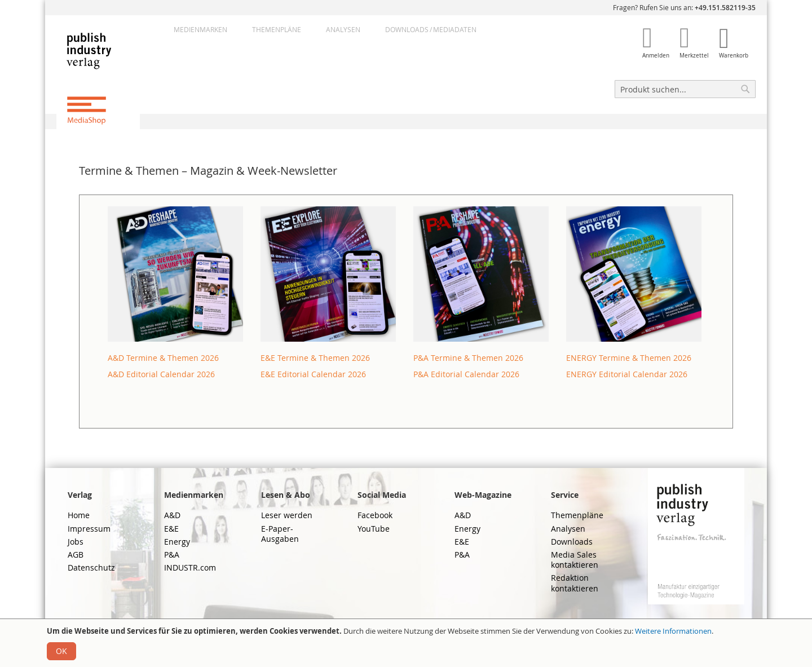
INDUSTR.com (190, 567)
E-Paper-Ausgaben (280, 534)
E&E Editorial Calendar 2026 (313, 374)
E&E (171, 529)
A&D (172, 515)
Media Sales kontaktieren (575, 560)
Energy (177, 542)
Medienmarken (200, 29)
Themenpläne (277, 29)
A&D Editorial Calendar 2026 (161, 374)
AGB (76, 555)
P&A (172, 555)
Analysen (343, 29)
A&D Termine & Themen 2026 (163, 358)
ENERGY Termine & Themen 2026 (629, 358)
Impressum (89, 529)
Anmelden (656, 56)
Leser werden (287, 515)
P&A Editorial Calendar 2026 (466, 374)
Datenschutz (91, 567)
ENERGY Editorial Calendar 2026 (627, 374)
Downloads (572, 542)
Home (79, 515)
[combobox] (685, 89)
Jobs (76, 542)
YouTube (374, 529)
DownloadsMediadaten (431, 29)
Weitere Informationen (673, 631)
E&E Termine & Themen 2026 (315, 358)
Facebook (375, 515)
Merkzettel (694, 56)
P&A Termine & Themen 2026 (468, 358)
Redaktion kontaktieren (575, 583)
